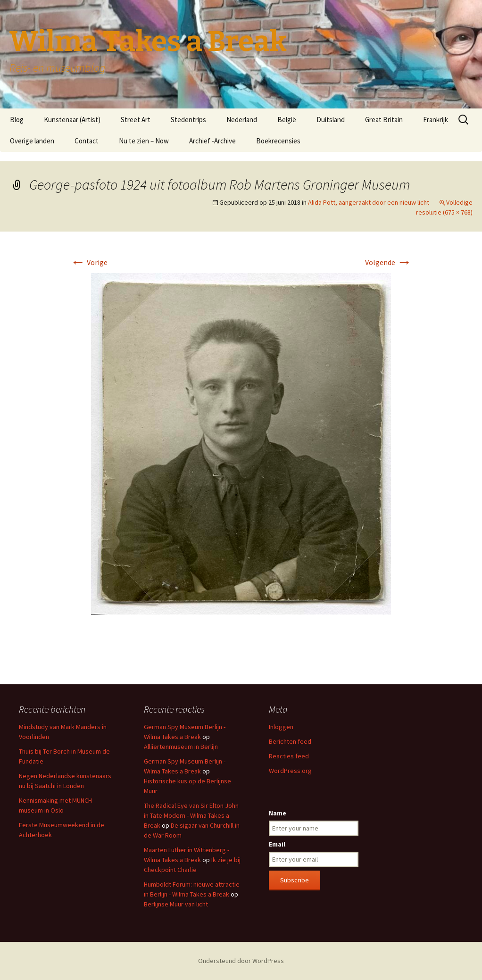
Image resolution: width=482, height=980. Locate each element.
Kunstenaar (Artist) (72, 120)
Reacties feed (289, 756)
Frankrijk (436, 120)
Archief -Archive (212, 141)
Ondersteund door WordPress (241, 961)
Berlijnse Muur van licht (176, 904)
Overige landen (32, 141)
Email (277, 844)
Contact (87, 141)
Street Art (136, 120)
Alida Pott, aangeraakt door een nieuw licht (369, 202)
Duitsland (331, 120)
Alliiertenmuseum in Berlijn (181, 747)
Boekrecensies (278, 141)
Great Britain (384, 120)
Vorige (89, 262)
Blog (17, 120)
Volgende (388, 262)
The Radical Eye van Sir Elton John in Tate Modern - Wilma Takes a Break (191, 815)
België (287, 120)
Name (278, 813)
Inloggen (281, 727)
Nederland (242, 120)
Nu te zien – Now (144, 141)
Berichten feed (290, 741)
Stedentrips (188, 120)
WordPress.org (290, 771)
